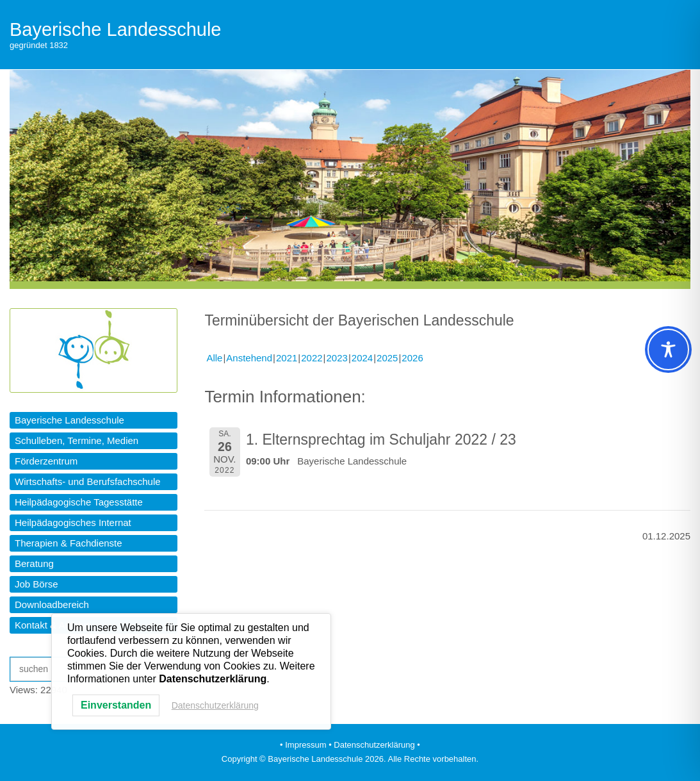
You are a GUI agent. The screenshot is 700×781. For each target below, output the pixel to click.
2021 (287, 358)
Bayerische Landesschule (115, 29)
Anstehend (249, 358)
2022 (312, 358)
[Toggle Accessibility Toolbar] (668, 349)
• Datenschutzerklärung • (374, 745)
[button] (94, 420)
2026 (412, 358)
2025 (387, 358)
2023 (337, 358)
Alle (214, 358)
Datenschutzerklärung (215, 705)
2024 (362, 358)
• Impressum (303, 745)
